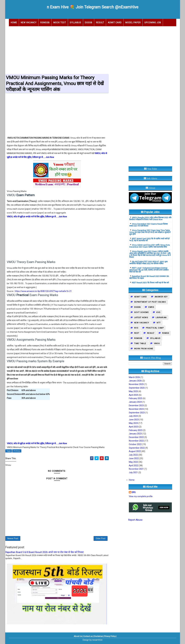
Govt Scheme (142, 312)
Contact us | (88, 636)
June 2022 (134, 458)
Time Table (140, 343)
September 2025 (137, 388)
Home (14, 23)
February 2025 (136, 398)
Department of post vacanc (150, 302)
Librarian (161, 318)
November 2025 (136, 384)
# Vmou (17, 451)
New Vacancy (29, 23)
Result (100, 23)
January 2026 (135, 381)
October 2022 (135, 444)
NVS (136, 328)
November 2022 (136, 441)
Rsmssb (138, 338)
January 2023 (135, 434)
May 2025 (133, 391)
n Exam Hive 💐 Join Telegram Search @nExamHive (93, 7)
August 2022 (135, 451)
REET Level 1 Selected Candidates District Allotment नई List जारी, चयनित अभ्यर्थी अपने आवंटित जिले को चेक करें (149, 270)
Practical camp (155, 328)
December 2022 (136, 437)
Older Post (101, 538)
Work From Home (144, 349)
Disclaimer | (99, 636)
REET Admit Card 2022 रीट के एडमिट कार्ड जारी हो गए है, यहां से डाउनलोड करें (149, 240)
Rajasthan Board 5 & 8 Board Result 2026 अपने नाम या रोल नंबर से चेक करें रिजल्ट (45, 552)
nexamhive (97, 640)
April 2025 (134, 395)
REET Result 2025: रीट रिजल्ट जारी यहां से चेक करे (150, 283)
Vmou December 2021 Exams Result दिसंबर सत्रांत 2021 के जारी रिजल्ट (148, 225)
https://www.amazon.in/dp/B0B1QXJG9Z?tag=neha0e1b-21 (43, 291)
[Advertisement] (93, 49)
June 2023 (134, 420)
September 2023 (137, 413)
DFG (134, 492)
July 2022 (133, 455)
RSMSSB (45, 23)
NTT (159, 323)
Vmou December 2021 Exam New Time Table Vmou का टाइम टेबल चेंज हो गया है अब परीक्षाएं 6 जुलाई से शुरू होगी (150, 232)
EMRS (151, 307)
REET (137, 333)
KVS (158, 312)
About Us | (78, 636)
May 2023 (133, 423)
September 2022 (137, 448)
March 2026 (134, 377)
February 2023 (136, 430)
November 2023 (136, 409)
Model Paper (133, 23)
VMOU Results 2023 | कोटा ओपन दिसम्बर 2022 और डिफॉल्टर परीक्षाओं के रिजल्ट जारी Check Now (150, 219)
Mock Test (60, 23)
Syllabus (75, 23)
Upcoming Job (153, 23)
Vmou (157, 343)
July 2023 (133, 416)
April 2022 (134, 466)
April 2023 (134, 427)
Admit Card (115, 23)
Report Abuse (135, 520)
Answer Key (161, 297)
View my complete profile (141, 496)
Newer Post (13, 538)
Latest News (141, 318)
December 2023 (136, 405)
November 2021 (136, 469)
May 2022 (133, 462)
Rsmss (166, 333)
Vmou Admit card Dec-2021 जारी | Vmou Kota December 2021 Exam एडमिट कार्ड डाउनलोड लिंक (150, 246)
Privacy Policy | (110, 636)
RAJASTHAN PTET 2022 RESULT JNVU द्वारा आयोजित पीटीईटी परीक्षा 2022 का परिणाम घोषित (148, 263)
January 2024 (135, 402)
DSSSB (89, 23)
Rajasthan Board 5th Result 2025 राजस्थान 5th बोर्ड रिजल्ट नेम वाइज (149, 277)
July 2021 (133, 472)
